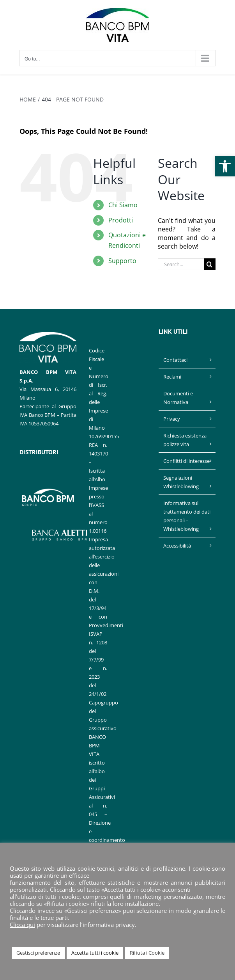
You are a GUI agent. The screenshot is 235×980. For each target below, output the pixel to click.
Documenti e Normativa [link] (178, 398)
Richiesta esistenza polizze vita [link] (185, 440)
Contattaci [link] (175, 360)
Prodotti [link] (121, 220)
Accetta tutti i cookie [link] (95, 953)
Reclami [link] (172, 377)
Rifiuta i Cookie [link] (147, 953)
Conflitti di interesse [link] (186, 461)
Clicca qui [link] (22, 925)
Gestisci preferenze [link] (38, 953)
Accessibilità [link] (177, 546)
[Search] (210, 264)
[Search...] (181, 264)
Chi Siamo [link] (123, 205)
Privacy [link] (172, 419)
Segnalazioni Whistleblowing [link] (181, 482)
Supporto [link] (122, 261)
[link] (225, 166)
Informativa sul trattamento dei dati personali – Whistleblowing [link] (187, 516)
